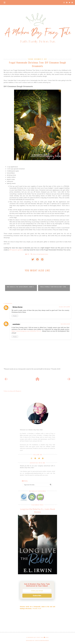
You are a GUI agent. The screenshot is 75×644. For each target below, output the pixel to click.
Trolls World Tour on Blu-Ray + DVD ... (54, 287)
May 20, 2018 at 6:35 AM (65, 324)
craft (37, 254)
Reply (15, 316)
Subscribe (37, 596)
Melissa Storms (18, 307)
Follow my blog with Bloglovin (12, 391)
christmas (34, 254)
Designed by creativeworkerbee (37, 640)
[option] (21, 282)
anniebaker (16, 324)
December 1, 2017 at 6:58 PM (64, 307)
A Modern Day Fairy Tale (35, 637)
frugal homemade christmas (43, 254)
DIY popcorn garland (16, 250)
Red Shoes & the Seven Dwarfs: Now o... (21, 287)
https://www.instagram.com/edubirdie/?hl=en (26, 331)
